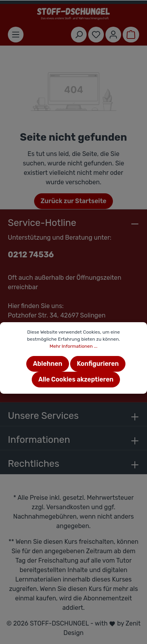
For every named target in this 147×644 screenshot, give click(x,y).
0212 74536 (31, 255)
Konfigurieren (98, 364)
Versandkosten (68, 507)
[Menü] (16, 35)
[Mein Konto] (113, 35)
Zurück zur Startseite (74, 201)
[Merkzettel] (96, 35)
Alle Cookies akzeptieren (76, 379)
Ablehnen (48, 364)
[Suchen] (79, 35)
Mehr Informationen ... (73, 346)
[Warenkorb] (131, 35)
